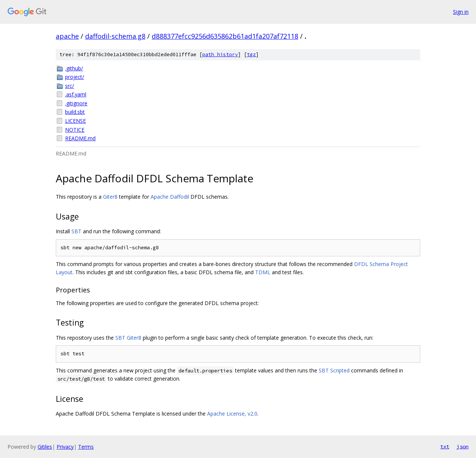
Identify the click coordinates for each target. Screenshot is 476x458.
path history (220, 55)
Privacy (65, 447)
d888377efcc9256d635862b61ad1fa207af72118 (225, 36)
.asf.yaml (76, 94)
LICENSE (75, 121)
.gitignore (76, 103)
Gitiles (45, 447)
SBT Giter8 (128, 338)
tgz (251, 55)
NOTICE (75, 130)
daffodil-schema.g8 (115, 36)
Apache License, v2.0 (232, 414)
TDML (263, 272)
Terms (86, 447)
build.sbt (75, 112)
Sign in (461, 12)
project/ (75, 77)
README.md (80, 138)
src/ (70, 86)
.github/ (74, 68)
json (463, 446)
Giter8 (110, 197)
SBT (76, 231)
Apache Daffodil (170, 197)
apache (67, 36)
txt (445, 446)
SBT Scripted (334, 370)
